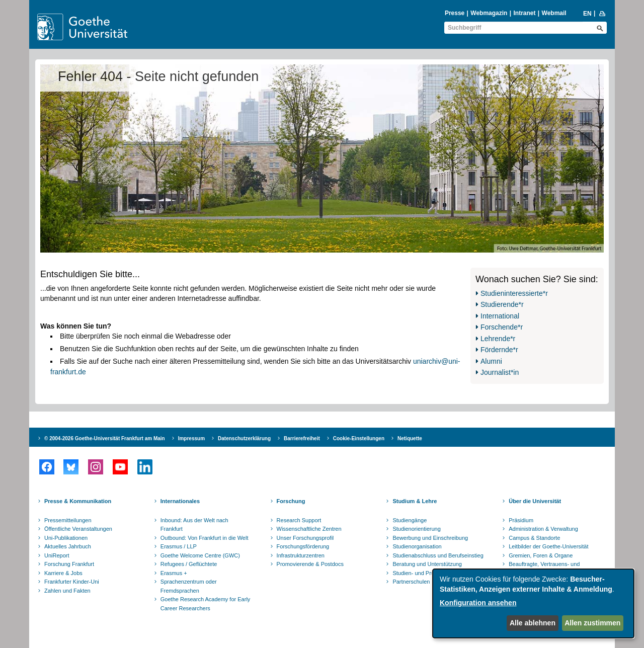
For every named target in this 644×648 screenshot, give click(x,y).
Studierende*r (502, 304)
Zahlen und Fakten (67, 591)
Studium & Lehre (415, 501)
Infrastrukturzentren (301, 555)
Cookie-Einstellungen (359, 438)
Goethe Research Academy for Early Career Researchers (206, 604)
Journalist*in (500, 372)
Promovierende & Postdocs (310, 564)
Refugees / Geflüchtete (189, 564)
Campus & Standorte (534, 538)
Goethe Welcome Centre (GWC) (200, 555)
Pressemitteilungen (68, 520)
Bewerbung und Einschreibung (430, 538)
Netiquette (410, 438)
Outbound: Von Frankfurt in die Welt (205, 538)
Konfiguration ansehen (478, 603)
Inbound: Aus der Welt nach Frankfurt (194, 525)
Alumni (491, 361)
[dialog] (533, 603)
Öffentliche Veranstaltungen (78, 529)
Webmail (554, 13)
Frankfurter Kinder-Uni (72, 582)
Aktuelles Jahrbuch (68, 546)
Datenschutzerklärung (244, 438)
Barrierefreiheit (302, 438)
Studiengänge (410, 520)
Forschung (291, 501)
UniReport (57, 555)
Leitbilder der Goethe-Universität (548, 546)
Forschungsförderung (303, 546)
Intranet (524, 13)
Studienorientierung (416, 529)
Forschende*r (502, 327)
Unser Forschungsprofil (305, 538)
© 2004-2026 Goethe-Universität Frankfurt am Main (105, 438)
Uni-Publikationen (66, 538)
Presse (455, 13)
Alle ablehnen (533, 623)
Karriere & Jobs (63, 573)
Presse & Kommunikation (78, 501)
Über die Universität (535, 501)
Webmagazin (489, 13)
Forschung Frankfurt (69, 564)
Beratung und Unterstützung (427, 564)
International (500, 316)
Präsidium (521, 520)
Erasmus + (174, 573)
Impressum (191, 438)
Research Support (299, 520)
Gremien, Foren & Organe (541, 555)
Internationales (180, 501)
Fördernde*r (499, 350)
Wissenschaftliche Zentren (309, 529)
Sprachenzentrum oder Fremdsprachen (189, 586)
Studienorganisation (417, 546)
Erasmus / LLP (179, 546)
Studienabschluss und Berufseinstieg (438, 555)
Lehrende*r (498, 339)
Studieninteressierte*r (514, 293)
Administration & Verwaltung (543, 529)
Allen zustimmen (592, 623)
